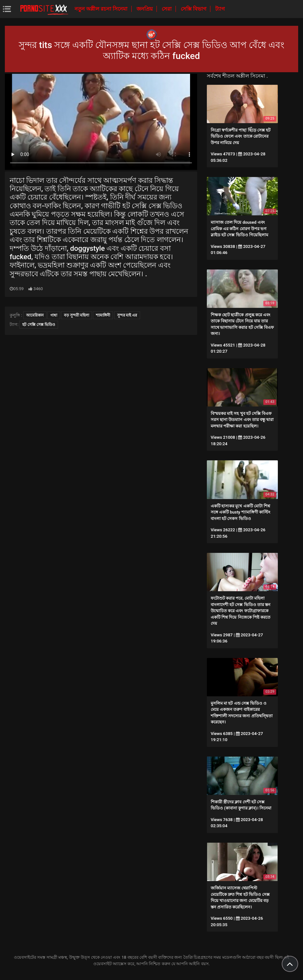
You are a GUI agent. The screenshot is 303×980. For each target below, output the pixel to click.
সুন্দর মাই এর (127, 315)
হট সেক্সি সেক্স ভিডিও (39, 325)
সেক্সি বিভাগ (194, 9)
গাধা (54, 315)
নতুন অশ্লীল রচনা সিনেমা (102, 9)
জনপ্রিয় (145, 9)
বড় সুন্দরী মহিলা (76, 315)
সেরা (167, 9)
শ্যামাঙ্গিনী (103, 315)
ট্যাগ (220, 9)
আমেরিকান (35, 315)
